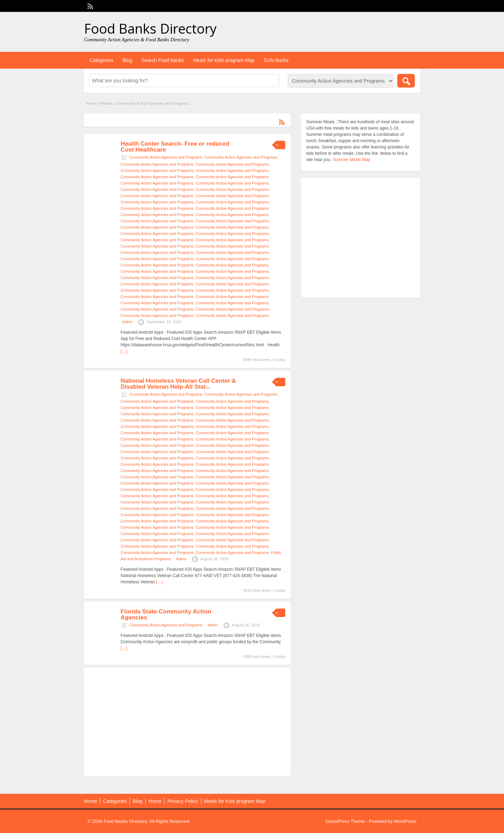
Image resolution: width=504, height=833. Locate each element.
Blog (127, 60)
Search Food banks (163, 60)
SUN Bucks (276, 60)
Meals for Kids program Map (224, 60)
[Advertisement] (187, 722)
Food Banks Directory (150, 28)
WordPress (405, 821)
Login (411, 6)
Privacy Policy (183, 801)
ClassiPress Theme (345, 821)
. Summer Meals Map (350, 160)
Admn (128, 322)
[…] (124, 351)
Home (91, 103)
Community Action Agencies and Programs (166, 157)
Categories (101, 60)
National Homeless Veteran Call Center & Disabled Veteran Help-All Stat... (178, 384)
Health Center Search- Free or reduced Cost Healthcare (175, 147)
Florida (106, 103)
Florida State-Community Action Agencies (166, 615)
